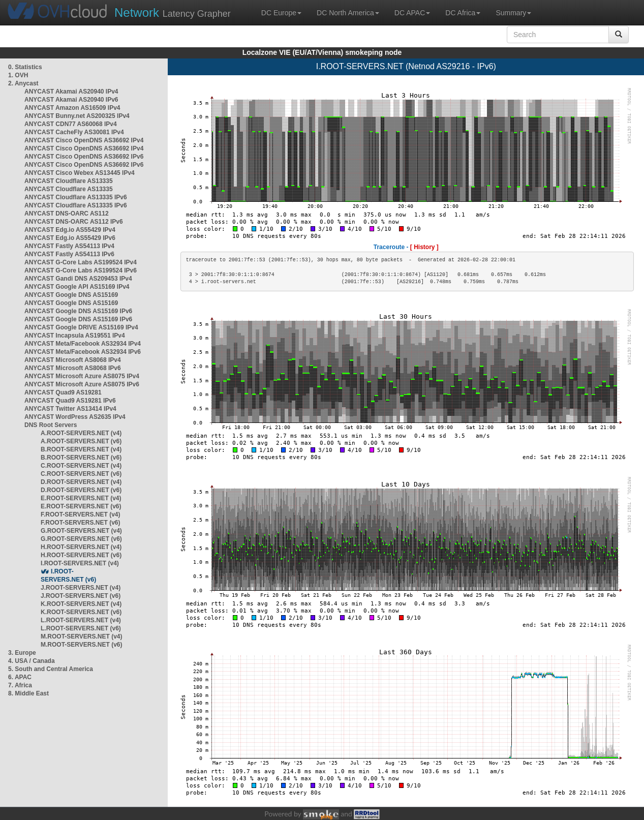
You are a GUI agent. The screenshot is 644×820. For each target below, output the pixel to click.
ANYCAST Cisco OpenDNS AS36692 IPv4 (84, 140)
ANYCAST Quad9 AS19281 (63, 392)
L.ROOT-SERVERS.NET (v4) (81, 620)
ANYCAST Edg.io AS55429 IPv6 (70, 238)
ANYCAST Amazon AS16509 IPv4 (72, 108)
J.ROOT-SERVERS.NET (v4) (81, 588)
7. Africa (20, 685)
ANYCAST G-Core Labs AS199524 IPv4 (81, 262)
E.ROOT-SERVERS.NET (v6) (81, 506)
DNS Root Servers (51, 425)
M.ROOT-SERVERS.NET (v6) (81, 645)
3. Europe (22, 653)
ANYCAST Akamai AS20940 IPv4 (71, 92)
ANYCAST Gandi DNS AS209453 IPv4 (78, 279)
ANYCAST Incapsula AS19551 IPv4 (75, 336)
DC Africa (463, 13)
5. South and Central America (51, 669)
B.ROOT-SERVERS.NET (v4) (81, 449)
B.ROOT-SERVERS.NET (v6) (81, 458)
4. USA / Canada (32, 661)
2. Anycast (23, 83)
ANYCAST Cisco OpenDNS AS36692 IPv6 (84, 157)
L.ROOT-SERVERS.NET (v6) (81, 628)
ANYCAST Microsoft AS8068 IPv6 (73, 368)
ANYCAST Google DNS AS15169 (71, 295)
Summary (513, 13)
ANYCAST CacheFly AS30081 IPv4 (74, 132)
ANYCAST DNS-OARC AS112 (67, 214)
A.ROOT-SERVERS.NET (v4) (81, 433)
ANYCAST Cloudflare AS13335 (69, 181)
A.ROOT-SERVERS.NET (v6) (81, 441)
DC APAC (412, 13)
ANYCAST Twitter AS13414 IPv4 (70, 409)
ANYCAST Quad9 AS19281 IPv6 (70, 401)
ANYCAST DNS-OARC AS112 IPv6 (74, 222)
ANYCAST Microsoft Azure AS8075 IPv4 (82, 376)
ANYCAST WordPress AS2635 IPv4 (75, 417)
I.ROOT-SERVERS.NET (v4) (80, 563)
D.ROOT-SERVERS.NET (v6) (81, 490)
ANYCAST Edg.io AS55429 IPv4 (70, 230)
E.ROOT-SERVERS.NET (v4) (81, 498)
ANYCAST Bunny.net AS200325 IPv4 (77, 116)
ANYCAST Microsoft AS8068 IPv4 (73, 360)
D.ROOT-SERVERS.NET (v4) (81, 482)
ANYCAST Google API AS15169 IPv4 (77, 287)
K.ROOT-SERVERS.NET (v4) (81, 604)
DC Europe (281, 13)
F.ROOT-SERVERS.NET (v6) (80, 523)
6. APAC (20, 677)
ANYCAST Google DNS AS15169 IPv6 (78, 311)
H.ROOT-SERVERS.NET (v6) (81, 555)
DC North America (348, 13)
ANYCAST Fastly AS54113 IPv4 (69, 246)
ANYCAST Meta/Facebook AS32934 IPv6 (83, 352)
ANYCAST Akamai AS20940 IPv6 (71, 100)
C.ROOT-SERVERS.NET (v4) (81, 466)
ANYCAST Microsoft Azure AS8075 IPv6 (82, 384)
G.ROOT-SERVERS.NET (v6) (81, 539)
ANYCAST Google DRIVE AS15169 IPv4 (81, 327)
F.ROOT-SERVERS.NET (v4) (80, 514)
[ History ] (424, 247)
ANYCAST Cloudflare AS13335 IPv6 (76, 197)
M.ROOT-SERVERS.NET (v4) (81, 636)
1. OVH (18, 75)
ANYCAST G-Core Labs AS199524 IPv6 (81, 270)
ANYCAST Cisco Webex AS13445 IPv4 (80, 173)
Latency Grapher (173, 12)
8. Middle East (28, 693)
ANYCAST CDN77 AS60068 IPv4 (71, 124)
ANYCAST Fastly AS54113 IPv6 (69, 254)
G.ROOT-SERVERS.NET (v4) (81, 531)
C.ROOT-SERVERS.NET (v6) (81, 474)
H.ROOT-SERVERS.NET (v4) (81, 547)
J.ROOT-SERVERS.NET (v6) (81, 596)
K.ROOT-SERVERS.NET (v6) (81, 612)
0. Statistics (25, 67)
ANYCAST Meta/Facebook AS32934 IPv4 (83, 344)
